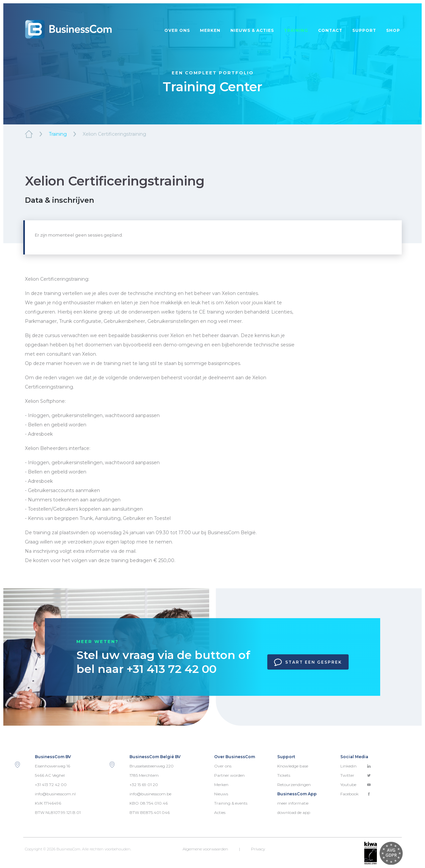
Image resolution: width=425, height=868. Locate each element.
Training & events (231, 803)
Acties (220, 812)
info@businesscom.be (150, 794)
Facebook (356, 794)
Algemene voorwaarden (205, 849)
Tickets (284, 775)
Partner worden (229, 775)
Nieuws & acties (252, 30)
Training (296, 30)
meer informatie (293, 803)
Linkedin (356, 766)
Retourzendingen (294, 785)
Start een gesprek (308, 662)
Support (364, 30)
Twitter (356, 775)
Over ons (177, 30)
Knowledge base (293, 766)
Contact (330, 30)
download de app (294, 812)
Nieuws (221, 794)
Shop (393, 30)
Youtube (356, 785)
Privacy (258, 849)
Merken (210, 30)
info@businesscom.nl (55, 794)
